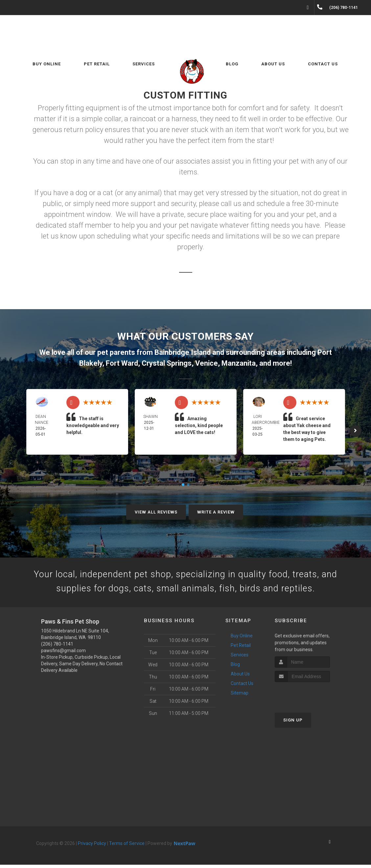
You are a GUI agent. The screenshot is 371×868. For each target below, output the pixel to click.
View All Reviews (156, 512)
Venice (207, 363)
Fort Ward (122, 363)
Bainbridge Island (183, 352)
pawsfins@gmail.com (63, 654)
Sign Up (293, 723)
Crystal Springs (167, 363)
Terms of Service (127, 847)
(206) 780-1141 (57, 647)
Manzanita (239, 363)
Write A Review (216, 512)
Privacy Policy (92, 847)
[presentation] (310, 698)
